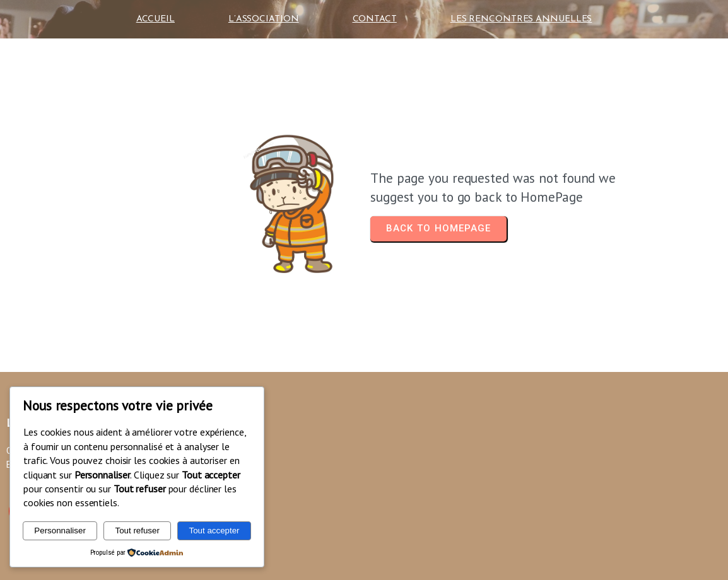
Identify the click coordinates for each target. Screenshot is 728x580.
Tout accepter (214, 531)
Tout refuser (137, 531)
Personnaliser (60, 531)
